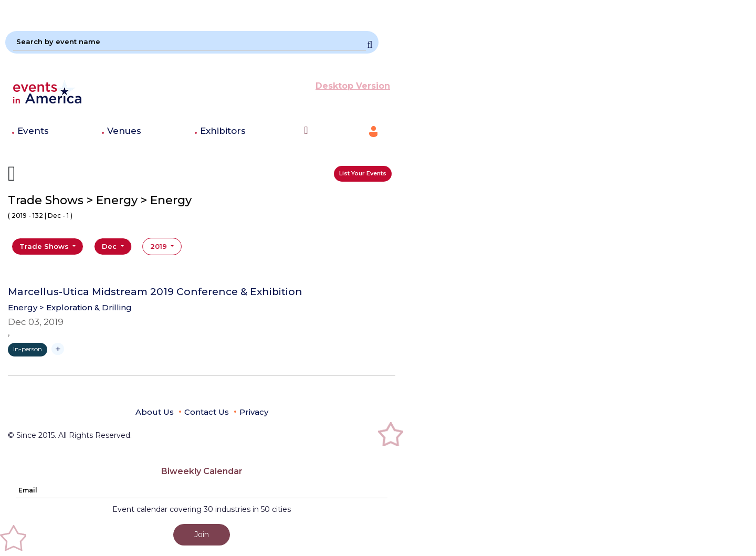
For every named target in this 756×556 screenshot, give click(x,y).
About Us (155, 412)
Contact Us (207, 412)
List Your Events (363, 173)
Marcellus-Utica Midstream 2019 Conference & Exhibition (155, 292)
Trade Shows (45, 246)
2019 (160, 246)
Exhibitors (223, 131)
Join (202, 534)
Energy (23, 307)
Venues (124, 131)
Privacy (254, 412)
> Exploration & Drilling (86, 307)
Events (33, 131)
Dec (110, 246)
